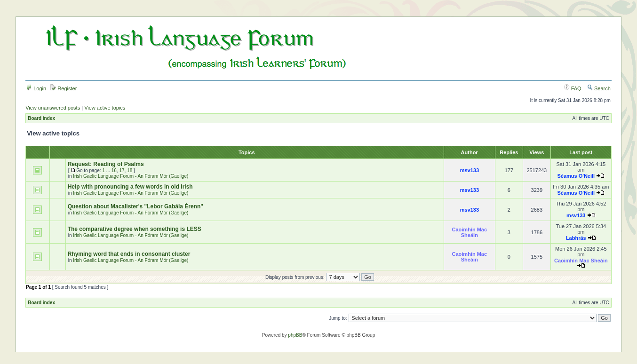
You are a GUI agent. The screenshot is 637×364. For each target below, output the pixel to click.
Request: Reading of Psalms (106, 164)
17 (122, 170)
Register (64, 88)
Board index (41, 118)
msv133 (470, 170)
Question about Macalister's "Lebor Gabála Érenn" (135, 206)
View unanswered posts (53, 108)
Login (36, 88)
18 (130, 170)
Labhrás (576, 238)
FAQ (573, 88)
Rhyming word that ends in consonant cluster (129, 254)
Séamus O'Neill (576, 176)
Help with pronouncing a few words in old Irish (130, 187)
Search (599, 88)
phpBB (295, 335)
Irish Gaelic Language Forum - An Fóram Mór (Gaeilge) (131, 176)
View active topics (105, 108)
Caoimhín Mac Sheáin (470, 232)
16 (114, 170)
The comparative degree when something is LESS (135, 229)
